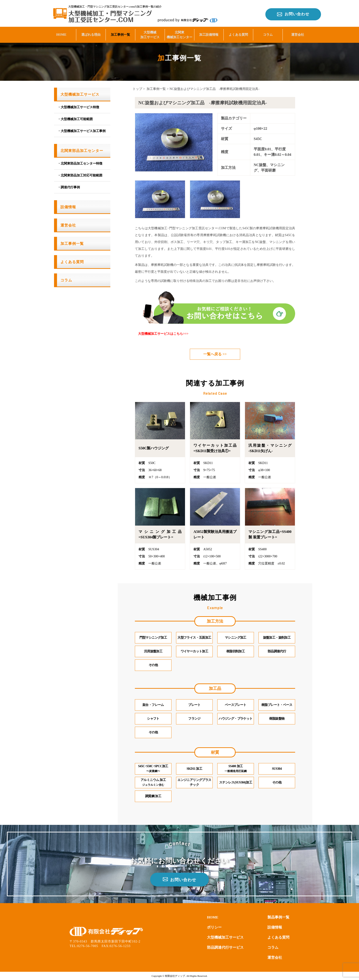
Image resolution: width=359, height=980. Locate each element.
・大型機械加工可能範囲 (75, 119)
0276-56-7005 (88, 946)
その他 (277, 782)
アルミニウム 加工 (153, 783)
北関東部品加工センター (82, 151)
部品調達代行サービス (225, 947)
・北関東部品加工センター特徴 (80, 163)
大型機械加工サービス (150, 34)
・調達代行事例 (69, 187)
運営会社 (298, 34)
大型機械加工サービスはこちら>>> (163, 334)
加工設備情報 (209, 34)
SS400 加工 (236, 769)
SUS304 (277, 769)
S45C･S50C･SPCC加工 (153, 769)
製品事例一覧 (278, 917)
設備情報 (68, 207)
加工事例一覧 (120, 34)
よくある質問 (238, 34)
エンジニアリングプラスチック (194, 783)
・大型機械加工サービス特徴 (78, 107)
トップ (137, 89)
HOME (61, 34)
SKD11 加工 (194, 769)
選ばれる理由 (91, 34)
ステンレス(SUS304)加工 (235, 782)
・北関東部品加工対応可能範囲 (80, 175)
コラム (268, 34)
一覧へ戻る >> (215, 354)
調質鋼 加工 (153, 796)
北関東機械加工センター (179, 34)
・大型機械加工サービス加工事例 (82, 131)
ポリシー (214, 927)
